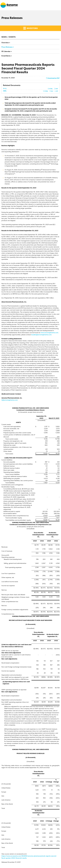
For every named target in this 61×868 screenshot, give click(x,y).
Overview (5, 43)
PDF (56, 89)
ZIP (56, 91)
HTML (50, 89)
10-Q (5, 88)
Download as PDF (53, 78)
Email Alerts (6, 56)
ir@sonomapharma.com (10, 400)
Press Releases (7, 47)
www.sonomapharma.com (49, 333)
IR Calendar (6, 51)
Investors (30, 28)
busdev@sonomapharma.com (41, 335)
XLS (51, 91)
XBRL (5, 91)
